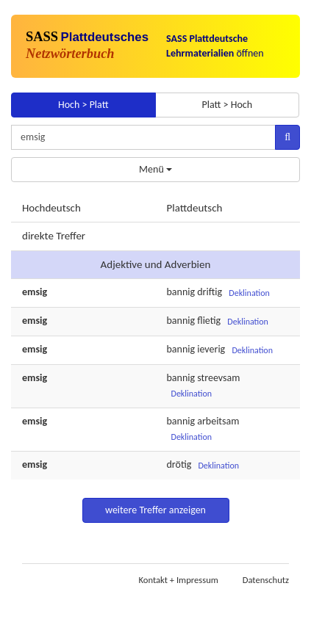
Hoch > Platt (83, 105)
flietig (209, 321)
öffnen (215, 46)
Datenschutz (266, 580)
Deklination (249, 293)
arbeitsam (218, 421)
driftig (210, 292)
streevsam (218, 378)
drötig (179, 464)
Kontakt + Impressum (179, 580)
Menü (155, 169)
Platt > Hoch (227, 105)
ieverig (211, 349)
